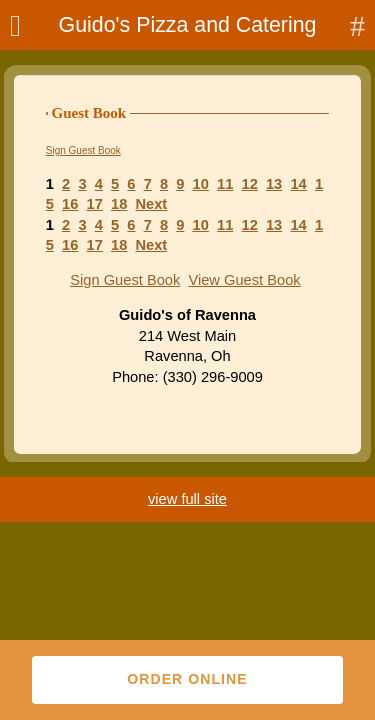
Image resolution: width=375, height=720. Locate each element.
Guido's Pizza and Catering (188, 25)
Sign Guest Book (83, 150)
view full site (187, 499)
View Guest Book (244, 280)
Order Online (187, 679)
